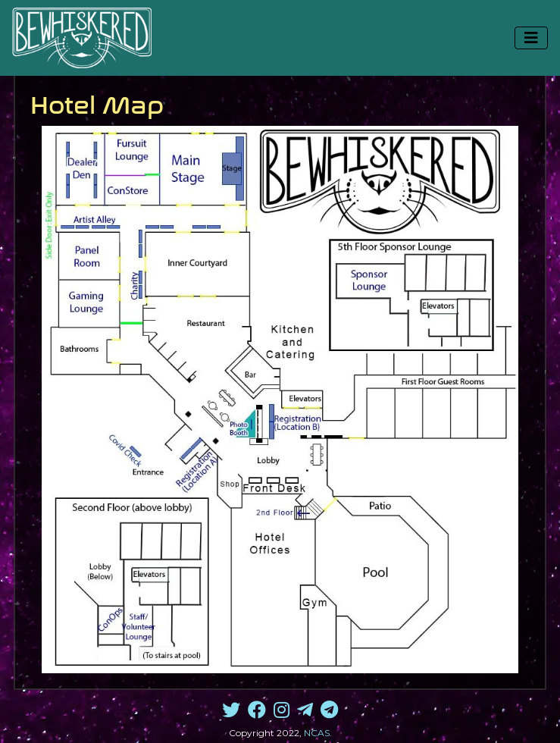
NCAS (317, 733)
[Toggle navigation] (531, 38)
